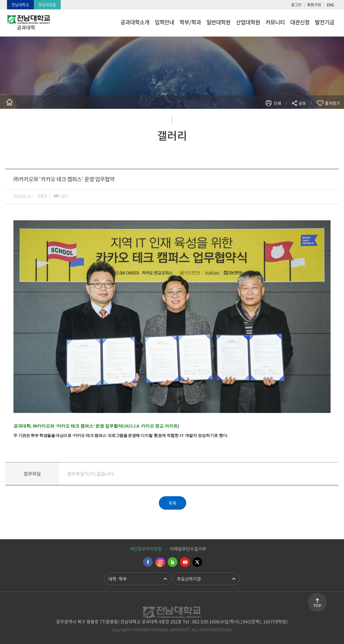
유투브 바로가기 (185, 562)
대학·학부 (118, 579)
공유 (302, 103)
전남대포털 (47, 5)
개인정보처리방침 (146, 549)
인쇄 (277, 103)
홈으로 (9, 102)
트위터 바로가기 (197, 562)
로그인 (296, 5)
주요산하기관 (189, 579)
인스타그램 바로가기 (160, 562)
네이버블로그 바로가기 (173, 562)
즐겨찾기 (332, 103)
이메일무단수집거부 (188, 549)
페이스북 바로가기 (148, 562)
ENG (331, 5)
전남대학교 (20, 5)
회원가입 (314, 5)
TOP (317, 606)
